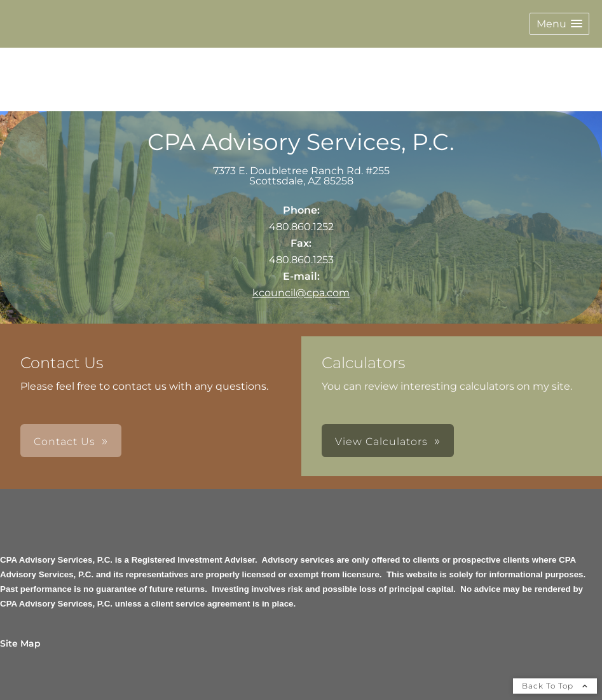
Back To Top (555, 686)
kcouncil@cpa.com (301, 293)
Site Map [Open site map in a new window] (20, 643)
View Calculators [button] (381, 442)
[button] (559, 24)
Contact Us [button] (65, 442)
